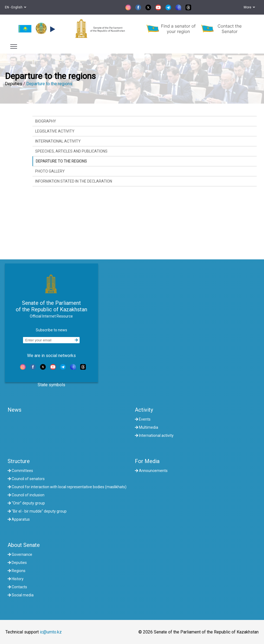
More (249, 7)
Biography (46, 121)
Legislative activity (55, 131)
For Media (147, 461)
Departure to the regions (49, 84)
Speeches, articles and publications (71, 151)
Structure (19, 461)
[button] (52, 29)
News (14, 410)
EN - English (16, 7)
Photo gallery (50, 171)
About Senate (24, 545)
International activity (58, 141)
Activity (144, 410)
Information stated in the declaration (74, 181)
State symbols (51, 385)
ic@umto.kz (51, 632)
